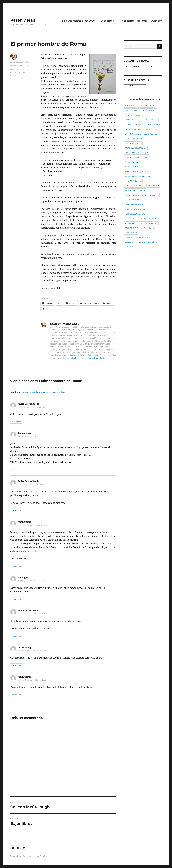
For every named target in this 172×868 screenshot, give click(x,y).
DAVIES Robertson (133, 129)
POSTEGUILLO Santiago (135, 219)
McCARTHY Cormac (133, 181)
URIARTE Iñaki (131, 233)
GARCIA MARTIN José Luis (136, 157)
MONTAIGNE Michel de (135, 190)
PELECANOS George (134, 204)
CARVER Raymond (133, 120)
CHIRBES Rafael (151, 120)
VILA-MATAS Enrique (148, 242)
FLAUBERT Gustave (133, 143)
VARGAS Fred (131, 242)
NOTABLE (23, 69)
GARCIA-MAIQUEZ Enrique (136, 153)
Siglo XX (14, 75)
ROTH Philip (154, 219)
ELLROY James (150, 134)
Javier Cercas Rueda (19, 62)
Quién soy (156, 21)
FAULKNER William (133, 139)
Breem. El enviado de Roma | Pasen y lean (44, 392)
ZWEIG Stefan (131, 247)
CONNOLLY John (152, 124)
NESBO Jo (154, 195)
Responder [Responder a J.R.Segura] (16, 599)
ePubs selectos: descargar (133, 21)
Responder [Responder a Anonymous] (16, 470)
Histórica (14, 69)
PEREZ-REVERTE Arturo (135, 209)
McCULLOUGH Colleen (20, 79)
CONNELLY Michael (133, 124)
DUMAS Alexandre (133, 134)
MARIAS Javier (131, 176)
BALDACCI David (146, 106)
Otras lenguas (16, 72)
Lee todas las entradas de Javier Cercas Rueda (86, 358)
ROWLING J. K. (131, 223)
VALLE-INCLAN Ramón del (136, 237)
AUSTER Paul (130, 106)
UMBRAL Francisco (149, 228)
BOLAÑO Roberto (149, 110)
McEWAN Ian (153, 186)
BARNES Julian (131, 110)
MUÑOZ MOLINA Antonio (136, 195)
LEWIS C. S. (147, 172)
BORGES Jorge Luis (133, 115)
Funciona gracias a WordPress (36, 856)
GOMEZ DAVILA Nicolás (135, 162)
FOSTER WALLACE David (136, 148)
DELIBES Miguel (151, 129)
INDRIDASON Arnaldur (135, 167)
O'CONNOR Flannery (134, 200)
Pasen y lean (23, 20)
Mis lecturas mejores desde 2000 (77, 21)
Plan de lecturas (107, 21)
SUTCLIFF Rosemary (149, 223)
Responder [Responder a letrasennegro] (16, 665)
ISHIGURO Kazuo (132, 172)
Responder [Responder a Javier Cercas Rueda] (16, 422)
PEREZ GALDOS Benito (135, 214)
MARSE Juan (145, 176)
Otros (26, 72)
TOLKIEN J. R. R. (132, 228)
